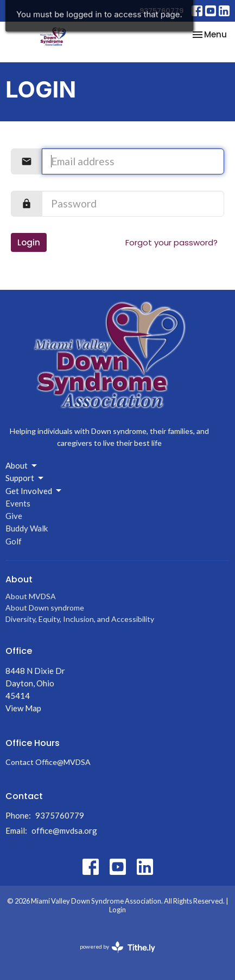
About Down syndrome (45, 608)
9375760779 (161, 11)
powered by (117, 947)
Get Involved (34, 491)
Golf (14, 541)
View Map (23, 708)
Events (18, 503)
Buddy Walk (27, 528)
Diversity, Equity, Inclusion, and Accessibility (80, 619)
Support (25, 478)
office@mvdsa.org (64, 830)
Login (29, 242)
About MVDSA (31, 596)
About (22, 466)
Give (14, 516)
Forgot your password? (172, 242)
